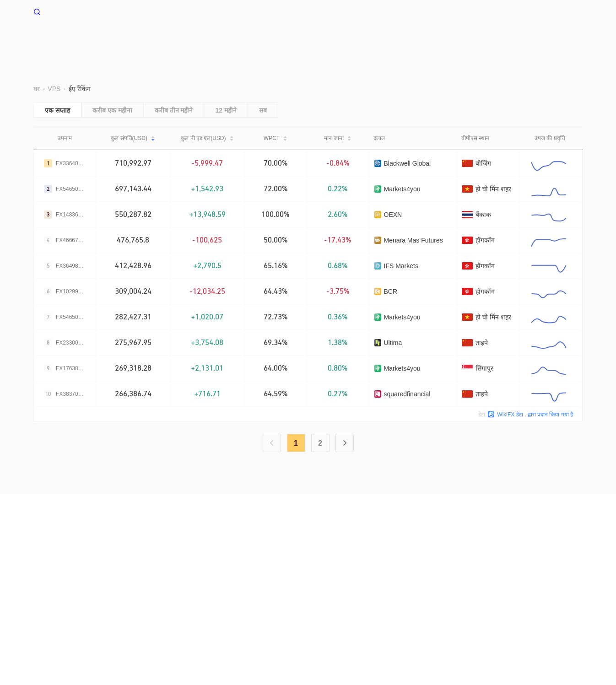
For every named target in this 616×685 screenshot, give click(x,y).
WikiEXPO (358, 554)
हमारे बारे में (47, 554)
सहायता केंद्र (560, 40)
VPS (238, 40)
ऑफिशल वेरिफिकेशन (309, 554)
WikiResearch (400, 554)
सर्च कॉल (191, 554)
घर (211, 40)
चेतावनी (77, 554)
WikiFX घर (56, 11)
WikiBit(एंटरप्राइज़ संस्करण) (242, 554)
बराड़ (268, 40)
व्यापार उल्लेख (413, 40)
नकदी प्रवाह (465, 40)
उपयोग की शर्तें (111, 554)
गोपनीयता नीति (155, 554)
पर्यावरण (303, 40)
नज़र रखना (512, 40)
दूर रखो (341, 40)
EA (373, 40)
